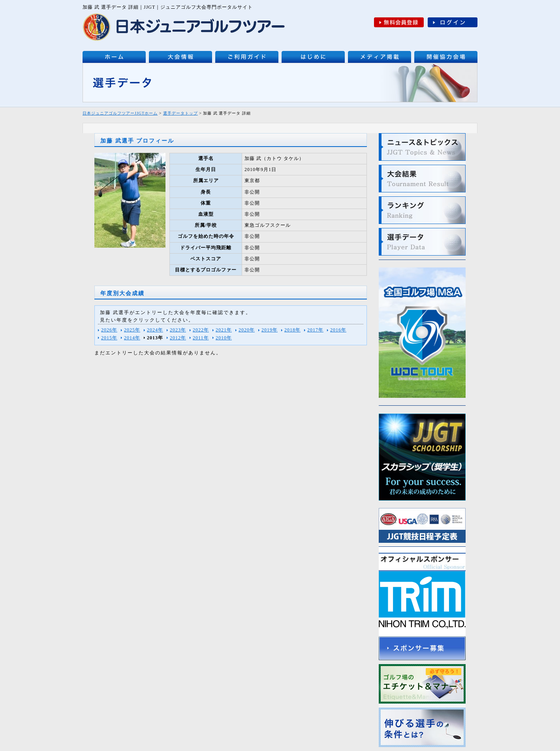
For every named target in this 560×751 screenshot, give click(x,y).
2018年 (292, 330)
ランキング (422, 210)
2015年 (109, 338)
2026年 (109, 330)
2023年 (178, 330)
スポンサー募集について (422, 648)
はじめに (313, 57)
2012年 (178, 338)
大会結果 (422, 179)
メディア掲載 (380, 57)
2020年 (247, 330)
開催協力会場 (446, 57)
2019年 (270, 330)
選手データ (422, 242)
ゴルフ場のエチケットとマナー (422, 684)
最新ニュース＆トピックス (422, 147)
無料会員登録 (399, 22)
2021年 (224, 330)
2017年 (315, 330)
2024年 (155, 330)
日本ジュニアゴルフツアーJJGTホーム (120, 113)
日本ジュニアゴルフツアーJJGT (114, 57)
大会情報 (180, 57)
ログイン (453, 22)
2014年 (132, 338)
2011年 (201, 338)
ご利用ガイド (247, 57)
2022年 (201, 330)
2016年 (338, 330)
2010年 (224, 338)
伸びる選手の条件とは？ (422, 727)
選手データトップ (180, 113)
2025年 (132, 330)
